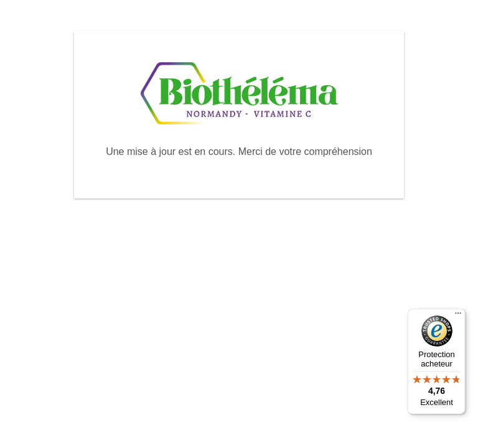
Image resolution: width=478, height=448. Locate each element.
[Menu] (458, 316)
